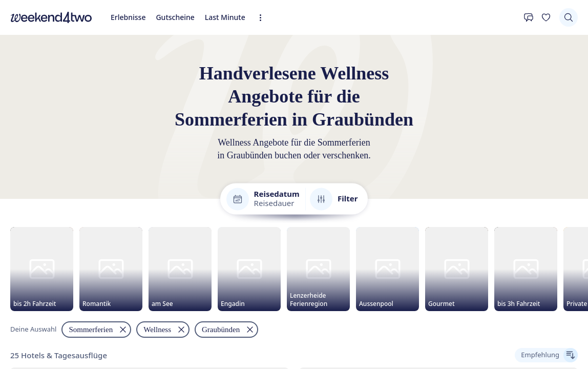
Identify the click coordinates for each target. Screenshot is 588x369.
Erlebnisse (128, 17)
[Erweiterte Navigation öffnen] (264, 18)
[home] (51, 17)
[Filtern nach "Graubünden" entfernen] (226, 331)
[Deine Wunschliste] (546, 17)
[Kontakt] (529, 17)
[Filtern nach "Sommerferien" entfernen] (96, 331)
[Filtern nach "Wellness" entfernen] (163, 331)
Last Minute (225, 17)
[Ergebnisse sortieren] (546, 357)
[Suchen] (569, 17)
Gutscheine (175, 17)
